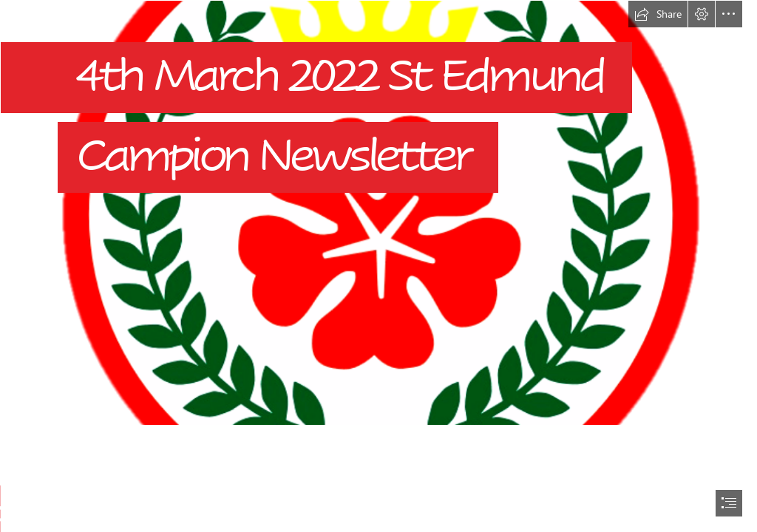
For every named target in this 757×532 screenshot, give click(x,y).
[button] (658, 14)
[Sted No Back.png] (378, 213)
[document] (378, 266)
